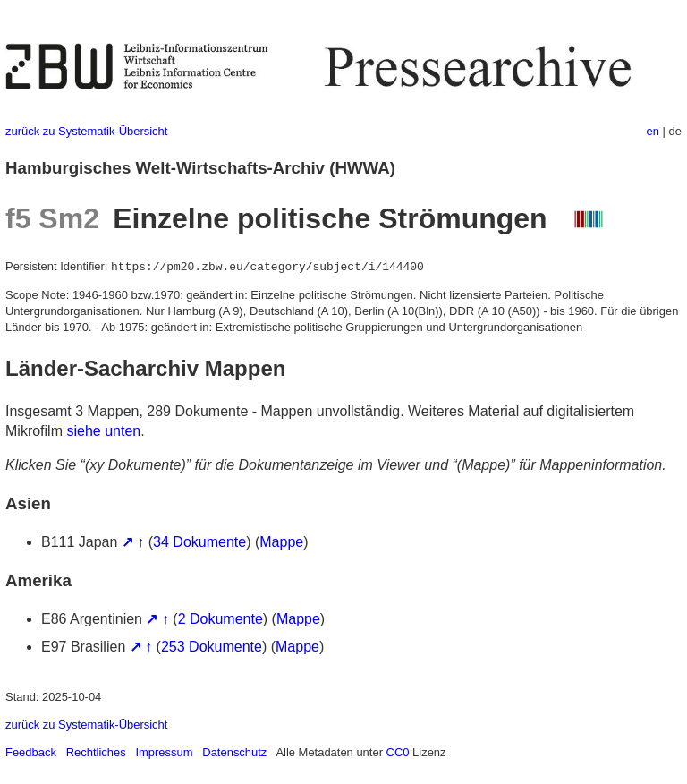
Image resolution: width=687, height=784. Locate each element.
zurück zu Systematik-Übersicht (86, 131)
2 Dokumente (221, 619)
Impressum (164, 752)
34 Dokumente (199, 542)
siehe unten (103, 431)
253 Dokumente (212, 647)
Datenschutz (234, 752)
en (653, 131)
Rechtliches (96, 752)
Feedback (31, 752)
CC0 (398, 752)
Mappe (281, 542)
